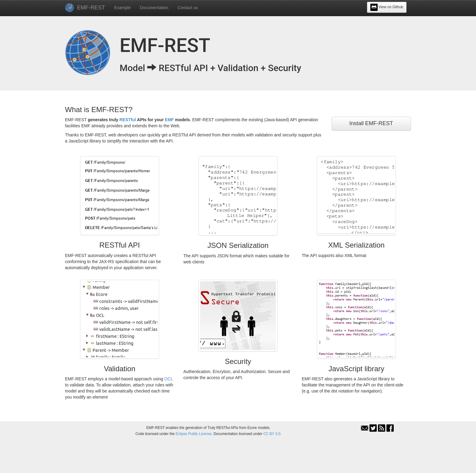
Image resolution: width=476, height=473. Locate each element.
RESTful (127, 120)
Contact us (188, 8)
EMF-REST (91, 8)
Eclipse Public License (194, 434)
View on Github (387, 7)
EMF (169, 120)
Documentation (154, 8)
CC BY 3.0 (272, 434)
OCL (168, 379)
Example (122, 8)
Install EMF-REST (371, 123)
